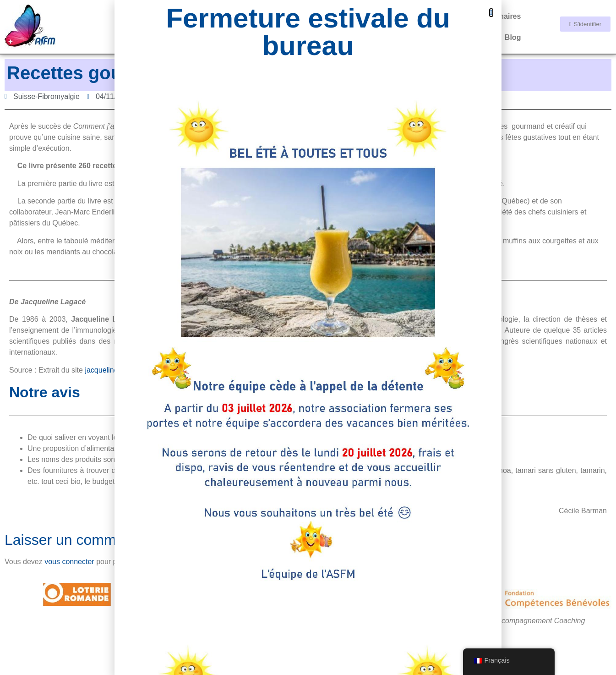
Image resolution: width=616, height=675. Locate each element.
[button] (491, 13)
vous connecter (69, 562)
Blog (513, 37)
